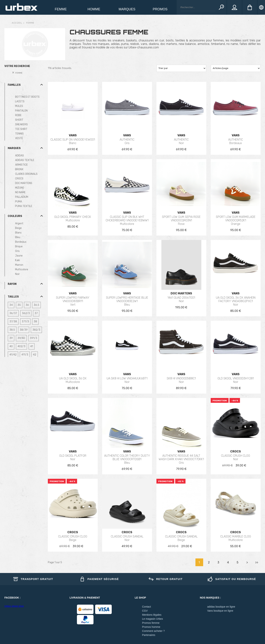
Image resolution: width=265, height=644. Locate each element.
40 (11, 346)
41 (32, 346)
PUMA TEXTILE (24, 206)
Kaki (17, 260)
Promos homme (151, 627)
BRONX (19, 169)
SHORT (19, 120)
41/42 (13, 355)
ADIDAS (20, 156)
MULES (19, 106)
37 (36, 313)
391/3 (33, 338)
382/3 (36, 330)
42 (35, 355)
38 (35, 322)
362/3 (26, 313)
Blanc (18, 233)
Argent (19, 223)
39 (11, 338)
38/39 (24, 330)
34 (11, 305)
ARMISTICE (21, 165)
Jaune (19, 256)
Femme (61, 9)
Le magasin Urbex (153, 619)
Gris (17, 251)
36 (27, 305)
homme (94, 9)
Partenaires (149, 635)
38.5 (12, 330)
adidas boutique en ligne (221, 607)
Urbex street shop (14, 606)
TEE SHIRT (21, 129)
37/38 (13, 322)
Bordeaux (21, 242)
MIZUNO (20, 188)
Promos (160, 9)
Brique (19, 246)
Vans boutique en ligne (220, 611)
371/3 (25, 322)
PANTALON (21, 111)
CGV (145, 611)
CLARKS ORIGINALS (26, 174)
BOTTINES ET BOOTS (27, 97)
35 (19, 305)
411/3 (25, 355)
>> (257, 562)
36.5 (36, 305)
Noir (17, 274)
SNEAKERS (21, 124)
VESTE (19, 138)
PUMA (18, 202)
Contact (146, 607)
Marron (19, 265)
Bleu (18, 237)
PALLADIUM (22, 197)
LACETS (20, 101)
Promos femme (151, 623)
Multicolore (22, 269)
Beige (18, 228)
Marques (127, 9)
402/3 (21, 346)
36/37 (13, 313)
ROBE (18, 115)
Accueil (17, 23)
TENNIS (19, 134)
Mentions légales (152, 615)
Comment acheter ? (153, 631)
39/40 (21, 338)
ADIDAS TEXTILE (25, 160)
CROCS (19, 179)
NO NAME (20, 192)
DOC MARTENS (24, 183)
